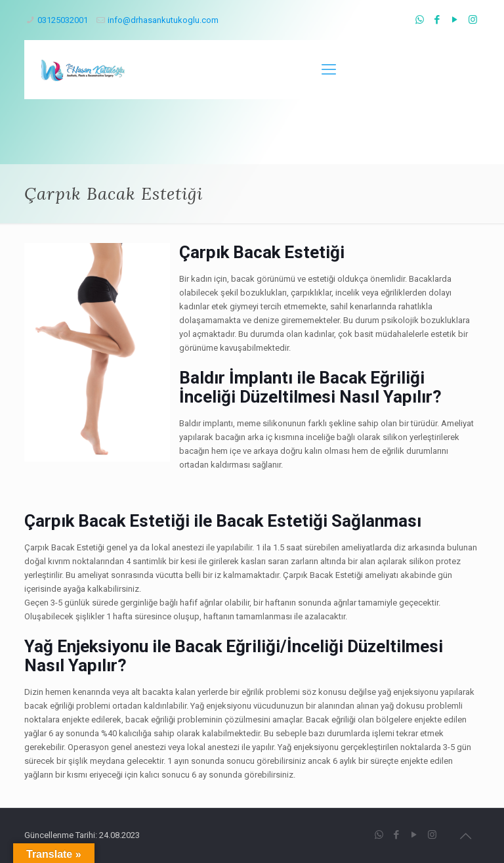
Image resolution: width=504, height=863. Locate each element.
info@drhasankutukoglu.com (163, 20)
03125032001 (63, 20)
